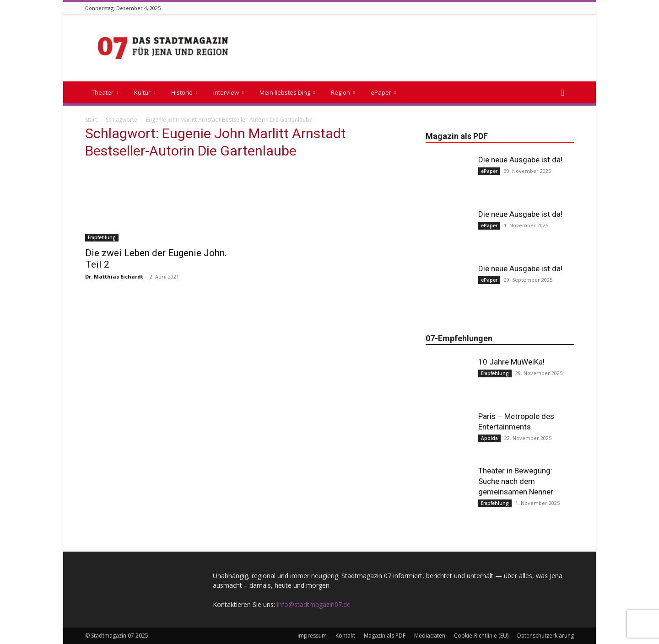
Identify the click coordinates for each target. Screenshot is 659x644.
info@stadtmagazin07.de (314, 604)
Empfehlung (102, 237)
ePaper (383, 92)
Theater (105, 92)
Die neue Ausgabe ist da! (520, 160)
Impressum (312, 636)
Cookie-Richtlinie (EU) (481, 636)
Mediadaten (430, 636)
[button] (563, 93)
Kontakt (345, 636)
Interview (228, 92)
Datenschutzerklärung (546, 636)
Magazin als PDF (385, 636)
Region (343, 92)
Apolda (489, 438)
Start (91, 120)
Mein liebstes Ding (287, 92)
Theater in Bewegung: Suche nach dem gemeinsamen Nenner (516, 481)
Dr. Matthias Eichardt (114, 276)
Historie (184, 92)
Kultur (145, 92)
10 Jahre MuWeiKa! (511, 362)
